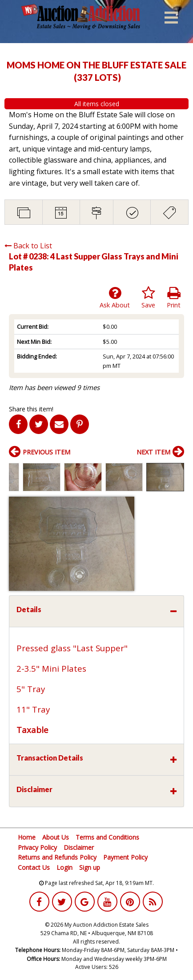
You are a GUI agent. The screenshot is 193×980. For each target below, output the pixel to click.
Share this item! (31, 409)
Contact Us (34, 867)
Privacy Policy (37, 847)
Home (27, 837)
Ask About (115, 298)
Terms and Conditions (107, 837)
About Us (56, 837)
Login (64, 867)
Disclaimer (79, 847)
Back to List (28, 246)
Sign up (90, 867)
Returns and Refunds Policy (57, 857)
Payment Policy (125, 857)
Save (148, 298)
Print (174, 298)
